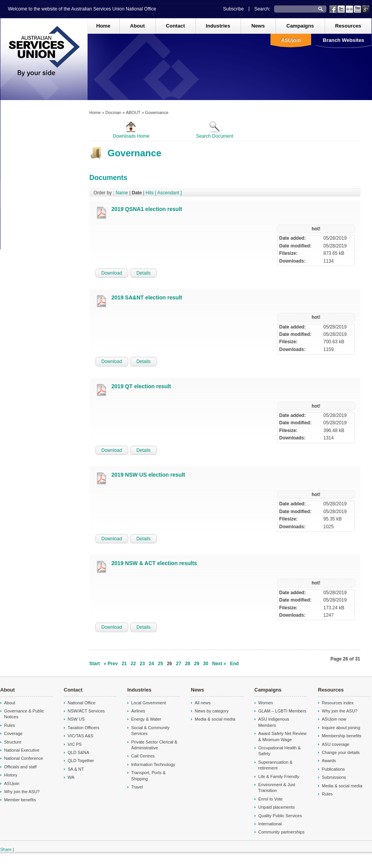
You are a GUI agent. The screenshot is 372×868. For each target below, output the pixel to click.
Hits (150, 193)
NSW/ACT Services (86, 711)
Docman (113, 112)
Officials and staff (21, 767)
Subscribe (233, 9)
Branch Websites (344, 40)
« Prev (111, 664)
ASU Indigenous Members (274, 722)
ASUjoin (291, 40)
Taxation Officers (84, 728)
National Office (82, 703)
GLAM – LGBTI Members (282, 711)
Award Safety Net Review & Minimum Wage (283, 736)
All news (203, 703)
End (235, 664)
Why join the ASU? (22, 792)
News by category (212, 711)
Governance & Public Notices (24, 714)
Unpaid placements (277, 807)
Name (122, 193)
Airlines (138, 711)
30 (206, 664)
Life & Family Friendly (279, 776)
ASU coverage (336, 744)
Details (144, 273)
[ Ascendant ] (168, 193)
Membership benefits (342, 736)
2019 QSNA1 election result (147, 209)
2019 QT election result (141, 386)
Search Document (215, 130)
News (258, 26)
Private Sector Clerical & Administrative (154, 745)
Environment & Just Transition (277, 788)
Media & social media (215, 719)
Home (103, 26)
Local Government (149, 703)
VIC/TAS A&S (81, 736)
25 (160, 664)
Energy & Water (146, 719)
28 (187, 664)
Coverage (14, 733)
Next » (219, 664)
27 (178, 664)
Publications (333, 769)
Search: (262, 9)
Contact (175, 26)
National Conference (24, 758)
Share (6, 849)
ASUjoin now (334, 719)
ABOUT (133, 112)
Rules (10, 725)
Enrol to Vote (271, 799)
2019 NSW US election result (148, 475)
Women (266, 703)
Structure (13, 742)
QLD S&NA (79, 752)
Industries (218, 26)
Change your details (341, 752)
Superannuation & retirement (276, 765)
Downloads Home (131, 130)
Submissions (334, 777)
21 (124, 664)
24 (151, 664)
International (270, 824)
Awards (329, 761)
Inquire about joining (341, 728)
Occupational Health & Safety (280, 751)
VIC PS (75, 744)
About (137, 26)
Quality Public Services (280, 816)
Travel (137, 787)
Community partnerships (282, 832)
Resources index (338, 703)
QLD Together (81, 761)
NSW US (76, 719)
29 (197, 664)
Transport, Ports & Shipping (149, 775)
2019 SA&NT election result (147, 297)
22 (133, 664)
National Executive (22, 750)
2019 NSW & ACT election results (154, 563)
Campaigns (300, 26)
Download (112, 273)
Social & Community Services (151, 731)
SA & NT (76, 769)
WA (71, 777)
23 (142, 664)
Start (95, 664)
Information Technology (153, 764)
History (11, 775)
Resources (348, 26)
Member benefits (20, 800)
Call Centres (143, 756)
